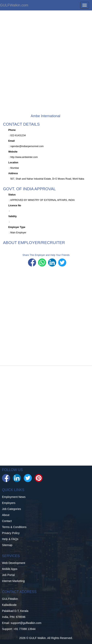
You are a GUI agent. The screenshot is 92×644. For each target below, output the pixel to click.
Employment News (14, 497)
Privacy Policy (11, 533)
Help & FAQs (10, 539)
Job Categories (11, 509)
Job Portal (8, 575)
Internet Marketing (13, 581)
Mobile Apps (10, 569)
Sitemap (7, 545)
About (6, 515)
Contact (7, 521)
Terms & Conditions (14, 527)
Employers (9, 503)
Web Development (14, 563)
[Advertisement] (46, 64)
